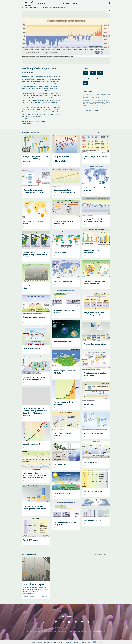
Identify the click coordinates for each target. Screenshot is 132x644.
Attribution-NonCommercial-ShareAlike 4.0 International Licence (86, 632)
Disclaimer (69, 628)
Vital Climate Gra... (35, 8)
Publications (54, 3)
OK (94, 642)
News (75, 3)
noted (43, 632)
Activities (41, 3)
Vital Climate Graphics (39, 121)
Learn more (100, 642)
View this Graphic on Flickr (90, 111)
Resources (66, 3)
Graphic (26, 8)
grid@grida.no (95, 105)
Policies (75, 628)
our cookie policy (85, 642)
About (83, 3)
